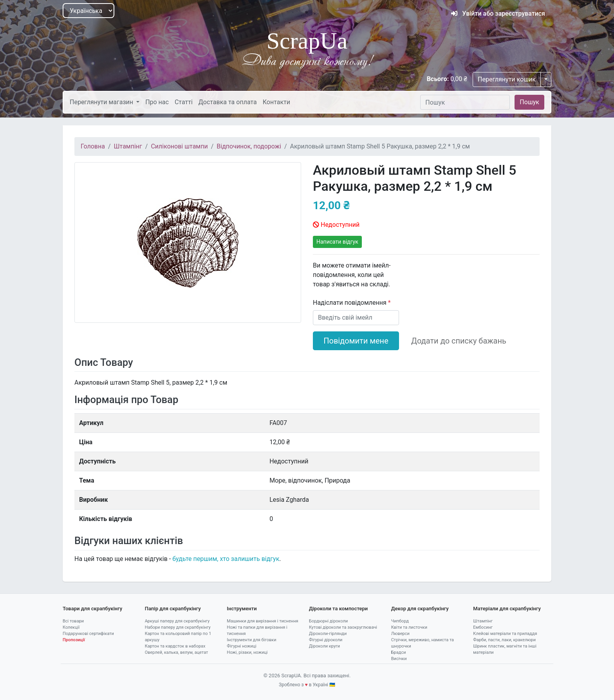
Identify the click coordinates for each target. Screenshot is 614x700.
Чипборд (400, 621)
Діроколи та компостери (338, 609)
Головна (93, 146)
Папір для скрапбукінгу (173, 609)
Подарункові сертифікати (88, 634)
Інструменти (242, 609)
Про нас (157, 102)
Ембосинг (483, 627)
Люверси (400, 634)
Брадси (399, 652)
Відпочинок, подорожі (249, 146)
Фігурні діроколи (326, 640)
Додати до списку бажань (459, 341)
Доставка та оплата (228, 102)
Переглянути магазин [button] (102, 102)
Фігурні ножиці (241, 646)
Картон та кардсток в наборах (175, 646)
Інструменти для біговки (251, 640)
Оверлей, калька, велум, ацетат (177, 652)
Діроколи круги (324, 646)
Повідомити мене (356, 341)
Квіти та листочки (409, 627)
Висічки (399, 659)
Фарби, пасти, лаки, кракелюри (504, 640)
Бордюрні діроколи (328, 621)
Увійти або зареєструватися (498, 14)
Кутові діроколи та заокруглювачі (343, 627)
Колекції (71, 627)
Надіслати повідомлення (350, 303)
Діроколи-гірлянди (328, 634)
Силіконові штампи (179, 146)
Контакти (276, 102)
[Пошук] (465, 102)
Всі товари (73, 621)
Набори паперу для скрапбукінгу (178, 627)
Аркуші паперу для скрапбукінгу (177, 621)
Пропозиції (74, 640)
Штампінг (128, 146)
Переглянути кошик (507, 79)
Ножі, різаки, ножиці (247, 652)
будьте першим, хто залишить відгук (226, 559)
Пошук (529, 102)
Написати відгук (337, 242)
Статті (184, 102)
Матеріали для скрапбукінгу (507, 609)
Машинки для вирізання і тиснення (262, 621)
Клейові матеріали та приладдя (505, 634)
